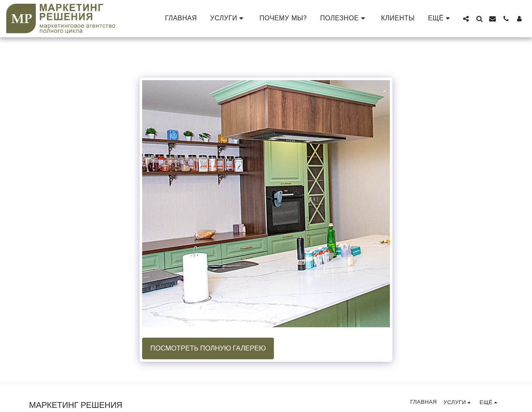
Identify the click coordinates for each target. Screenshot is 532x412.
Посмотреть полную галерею (208, 348)
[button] (228, 18)
